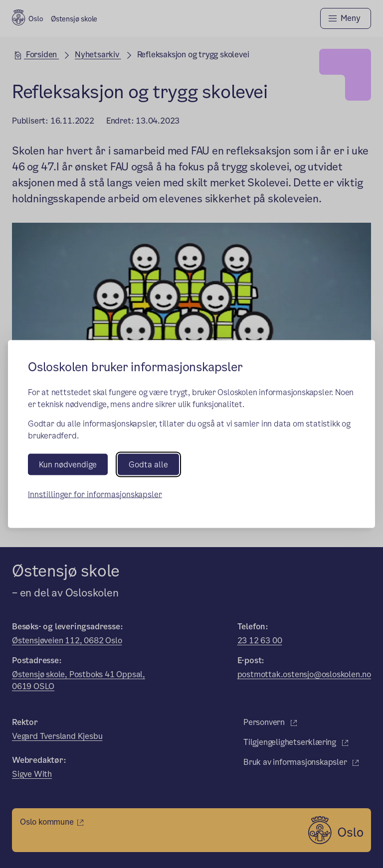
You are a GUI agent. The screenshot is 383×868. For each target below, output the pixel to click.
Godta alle (148, 464)
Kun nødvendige (68, 464)
